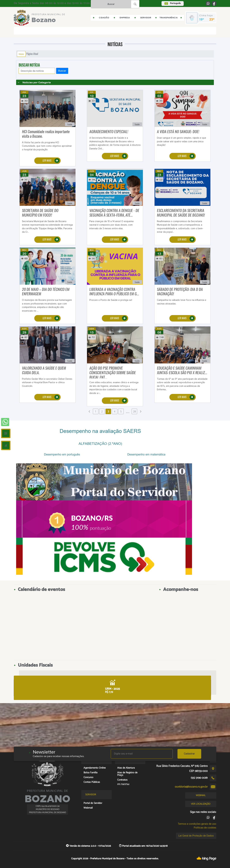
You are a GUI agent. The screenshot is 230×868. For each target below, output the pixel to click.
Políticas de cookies (205, 828)
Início (21, 54)
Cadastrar (189, 754)
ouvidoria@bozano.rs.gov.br (191, 787)
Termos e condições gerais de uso (197, 824)
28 (134, 411)
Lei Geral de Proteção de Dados (196, 836)
